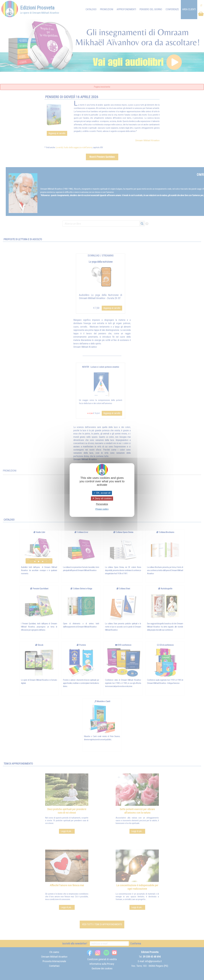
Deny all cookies (102, 498)
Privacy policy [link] (102, 509)
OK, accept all (102, 493)
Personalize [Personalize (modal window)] (102, 504)
